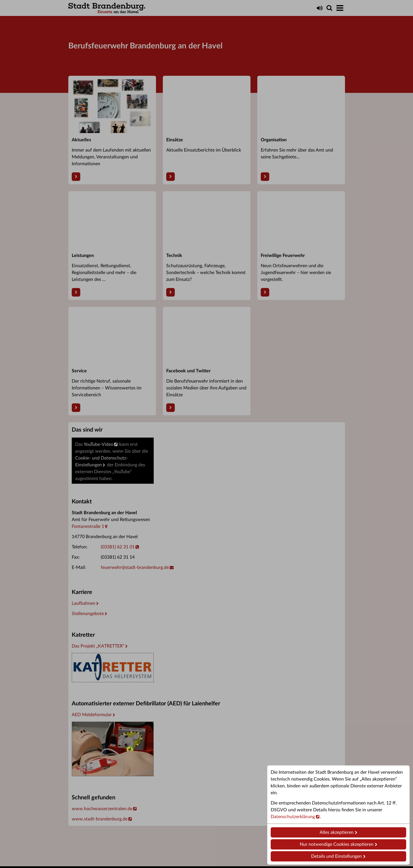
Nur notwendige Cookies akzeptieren (337, 844)
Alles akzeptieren (337, 832)
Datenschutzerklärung (293, 817)
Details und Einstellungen (336, 856)
